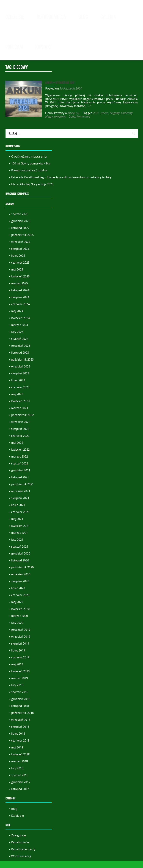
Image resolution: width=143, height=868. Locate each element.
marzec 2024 (20, 332)
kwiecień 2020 (20, 616)
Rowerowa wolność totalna (29, 177)
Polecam (14, 47)
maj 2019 (17, 671)
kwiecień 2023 (20, 408)
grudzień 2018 (21, 706)
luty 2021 (17, 547)
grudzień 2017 (21, 789)
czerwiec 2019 (20, 664)
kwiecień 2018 (20, 761)
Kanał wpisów (20, 849)
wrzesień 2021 (21, 498)
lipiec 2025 (18, 263)
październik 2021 (22, 491)
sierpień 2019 (20, 651)
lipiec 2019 (18, 658)
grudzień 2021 (21, 477)
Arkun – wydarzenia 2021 (59, 90)
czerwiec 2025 (20, 270)
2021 (95, 120)
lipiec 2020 (18, 595)
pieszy (48, 124)
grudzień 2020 (21, 561)
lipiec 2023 (18, 387)
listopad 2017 (20, 796)
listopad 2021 (20, 484)
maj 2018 (17, 755)
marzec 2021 (20, 540)
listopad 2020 (20, 567)
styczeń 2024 (20, 346)
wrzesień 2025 (21, 249)
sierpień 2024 (20, 304)
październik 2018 (22, 720)
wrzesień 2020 (21, 581)
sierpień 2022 (20, 436)
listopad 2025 (20, 235)
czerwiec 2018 (20, 748)
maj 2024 (17, 318)
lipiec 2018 (18, 741)
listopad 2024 (20, 297)
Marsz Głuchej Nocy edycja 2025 (32, 191)
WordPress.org (21, 863)
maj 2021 (17, 526)
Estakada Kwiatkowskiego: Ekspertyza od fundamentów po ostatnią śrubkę (61, 184)
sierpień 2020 (20, 588)
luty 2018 (17, 775)
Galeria (108, 17)
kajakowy (126, 120)
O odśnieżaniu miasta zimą (29, 164)
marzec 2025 (20, 290)
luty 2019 (17, 692)
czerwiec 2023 (20, 394)
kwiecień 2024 (20, 325)
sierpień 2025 (20, 256)
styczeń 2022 (20, 470)
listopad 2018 (20, 713)
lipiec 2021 (18, 512)
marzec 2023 (20, 415)
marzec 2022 (20, 464)
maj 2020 (17, 609)
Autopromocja (51, 17)
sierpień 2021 (20, 505)
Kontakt (44, 47)
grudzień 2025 (21, 228)
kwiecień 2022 (20, 457)
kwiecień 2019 (20, 678)
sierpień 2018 (20, 734)
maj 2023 (17, 401)
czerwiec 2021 (20, 519)
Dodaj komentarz (79, 124)
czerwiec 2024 (20, 311)
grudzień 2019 (21, 637)
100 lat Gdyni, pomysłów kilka (31, 171)
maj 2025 (17, 277)
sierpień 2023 (20, 380)
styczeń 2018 (20, 782)
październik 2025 (22, 242)
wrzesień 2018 (21, 727)
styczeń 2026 (20, 221)
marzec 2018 (20, 768)
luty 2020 (17, 630)
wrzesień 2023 (21, 374)
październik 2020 (22, 574)
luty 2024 (17, 339)
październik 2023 (22, 367)
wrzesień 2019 (21, 644)
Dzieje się (15, 17)
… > (88, 113)
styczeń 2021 (20, 554)
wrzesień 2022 (21, 429)
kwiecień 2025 (20, 283)
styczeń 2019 (20, 699)
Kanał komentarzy (23, 856)
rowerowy (59, 124)
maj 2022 (17, 450)
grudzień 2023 (21, 353)
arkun (104, 120)
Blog (83, 17)
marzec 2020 (20, 623)
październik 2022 (22, 422)
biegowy (114, 120)
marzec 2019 (20, 685)
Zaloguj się (18, 842)
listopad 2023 (20, 360)
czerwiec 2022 (20, 443)
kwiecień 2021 (20, 533)
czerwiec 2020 (20, 602)
